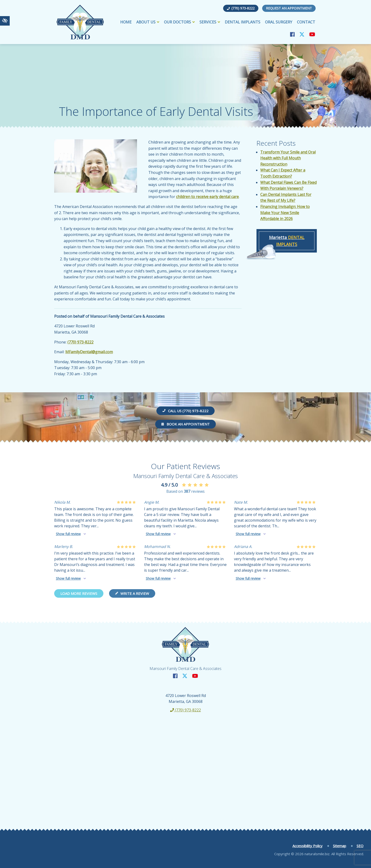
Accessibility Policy (307, 846)
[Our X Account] (302, 34)
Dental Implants (243, 22)
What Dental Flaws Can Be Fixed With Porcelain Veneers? (288, 185)
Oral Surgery (279, 22)
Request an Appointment (289, 8)
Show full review (68, 534)
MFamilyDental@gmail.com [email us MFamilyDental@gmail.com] (89, 352)
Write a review (132, 593)
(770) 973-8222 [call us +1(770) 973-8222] (241, 8)
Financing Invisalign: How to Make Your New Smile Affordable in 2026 (285, 213)
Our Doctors (179, 22)
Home (126, 22)
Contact (306, 22)
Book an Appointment (185, 424)
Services (210, 22)
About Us (148, 22)
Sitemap (340, 846)
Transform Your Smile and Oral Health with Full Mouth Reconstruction (288, 158)
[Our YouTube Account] (312, 34)
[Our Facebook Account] (292, 34)
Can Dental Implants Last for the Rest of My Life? (286, 198)
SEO (360, 846)
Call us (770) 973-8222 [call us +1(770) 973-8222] (185, 411)
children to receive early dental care (207, 197)
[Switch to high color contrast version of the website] (5, 21)
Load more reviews (79, 593)
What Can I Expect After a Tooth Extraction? (283, 173)
